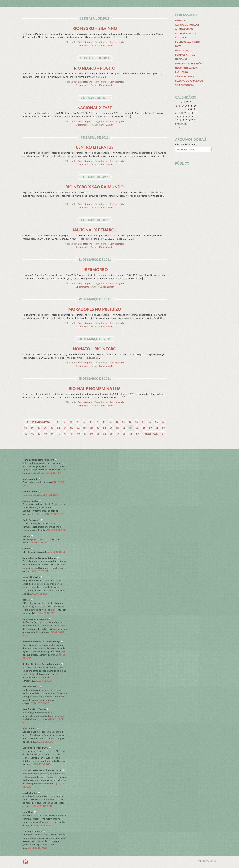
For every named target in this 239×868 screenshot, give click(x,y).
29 (98, 428)
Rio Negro (181, 72)
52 (105, 434)
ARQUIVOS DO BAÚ (186, 144)
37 (150, 428)
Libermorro (95, 270)
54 (118, 434)
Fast (178, 46)
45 (59, 434)
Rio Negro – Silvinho (95, 28)
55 (124, 434)
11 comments (82, 287)
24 (65, 428)
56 (131, 434)
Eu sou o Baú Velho (187, 42)
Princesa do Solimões (189, 63)
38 (157, 428)
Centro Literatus (95, 147)
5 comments (82, 85)
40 (26, 434)
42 (39, 434)
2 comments (82, 45)
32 (118, 428)
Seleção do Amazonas (189, 81)
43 (45, 434)
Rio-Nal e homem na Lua (95, 388)
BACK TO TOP (38, 862)
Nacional (181, 59)
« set (178, 127)
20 (39, 428)
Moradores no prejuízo (95, 309)
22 (52, 428)
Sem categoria (85, 42)
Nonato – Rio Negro (95, 349)
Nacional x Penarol (95, 230)
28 (91, 428)
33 (124, 428)
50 (91, 434)
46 (65, 434)
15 (150, 422)
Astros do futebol (187, 25)
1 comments (82, 207)
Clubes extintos (185, 33)
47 (72, 434)
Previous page (41, 422)
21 (45, 428)
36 (144, 428)
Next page (151, 434)
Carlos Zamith (106, 45)
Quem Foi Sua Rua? (187, 68)
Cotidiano (182, 38)
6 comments (82, 366)
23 (58, 428)
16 (156, 422)
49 (85, 434)
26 (78, 428)
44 (52, 434)
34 (131, 428)
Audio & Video (184, 29)
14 (143, 422)
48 (78, 434)
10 (117, 422)
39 (164, 428)
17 (163, 422)
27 (85, 428)
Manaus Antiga (185, 55)
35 (137, 428)
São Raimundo (184, 76)
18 (26, 428)
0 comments (82, 125)
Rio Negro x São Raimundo (95, 187)
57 (137, 434)
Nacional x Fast (95, 108)
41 (32, 434)
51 (98, 434)
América (180, 20)
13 (137, 422)
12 (130, 422)
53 (111, 434)
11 (123, 422)
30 (104, 428)
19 (32, 428)
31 (111, 428)
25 (72, 428)
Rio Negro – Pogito (95, 68)
